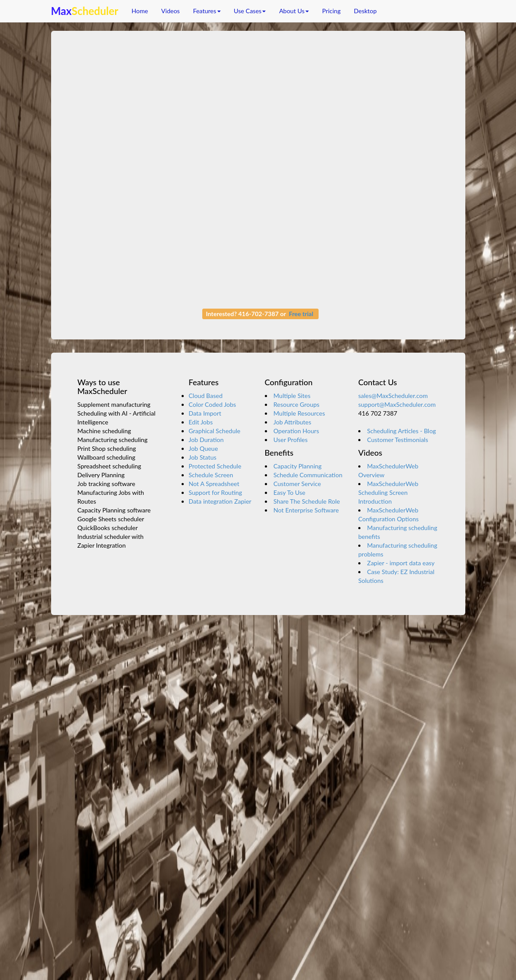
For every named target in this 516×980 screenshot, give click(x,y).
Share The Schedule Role (307, 501)
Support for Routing (215, 492)
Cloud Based (206, 396)
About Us (294, 11)
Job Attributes (293, 422)
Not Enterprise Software (306, 510)
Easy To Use (290, 492)
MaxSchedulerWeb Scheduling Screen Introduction (388, 492)
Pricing (331, 11)
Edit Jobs (201, 422)
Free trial (301, 314)
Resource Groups (297, 404)
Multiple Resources (299, 413)
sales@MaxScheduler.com (393, 396)
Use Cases (250, 11)
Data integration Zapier (220, 501)
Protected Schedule (215, 466)
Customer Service (297, 484)
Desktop (365, 11)
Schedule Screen (211, 475)
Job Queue (203, 448)
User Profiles (291, 440)
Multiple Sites (292, 396)
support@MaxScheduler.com (397, 404)
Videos (171, 11)
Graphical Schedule (214, 431)
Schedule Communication (308, 475)
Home (140, 11)
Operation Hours (296, 431)
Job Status (202, 457)
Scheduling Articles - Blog (401, 431)
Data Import (205, 413)
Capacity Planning (298, 466)
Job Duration (206, 440)
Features (207, 11)
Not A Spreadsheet (214, 484)
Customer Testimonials (398, 440)
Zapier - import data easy (401, 563)
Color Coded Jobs (212, 404)
